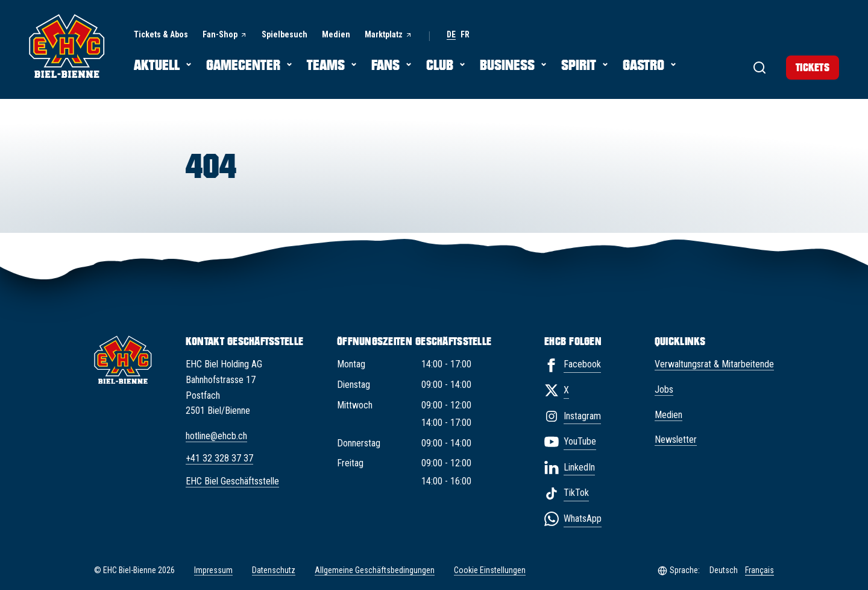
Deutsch (724, 570)
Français (759, 570)
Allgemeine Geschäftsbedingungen (375, 570)
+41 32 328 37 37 (219, 458)
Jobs (664, 389)
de (451, 35)
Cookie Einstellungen (490, 570)
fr (465, 35)
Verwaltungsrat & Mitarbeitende (714, 364)
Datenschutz (274, 570)
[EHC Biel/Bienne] (67, 46)
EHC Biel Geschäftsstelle (232, 481)
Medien (668, 415)
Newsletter (676, 439)
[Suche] (747, 66)
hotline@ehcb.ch (216, 436)
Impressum (213, 570)
